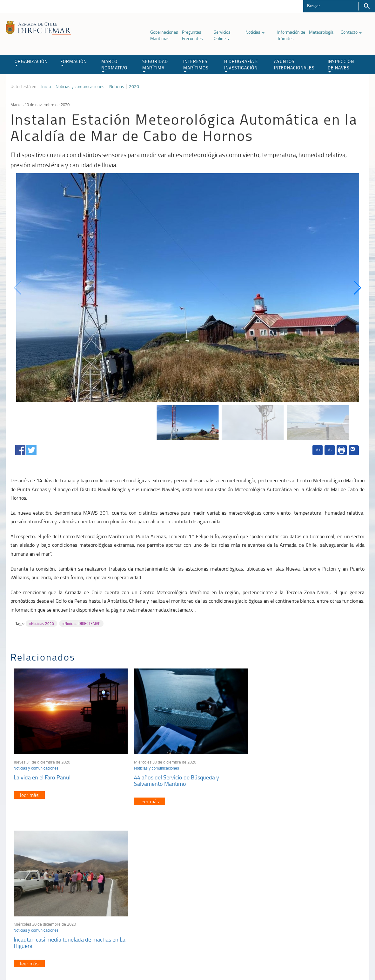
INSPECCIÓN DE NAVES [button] (341, 65)
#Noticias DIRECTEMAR (81, 624)
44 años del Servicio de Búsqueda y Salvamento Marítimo (174, 778)
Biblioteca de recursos (125, 960)
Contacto (351, 32)
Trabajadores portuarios (304, 897)
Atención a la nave (299, 889)
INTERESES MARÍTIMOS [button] (196, 65)
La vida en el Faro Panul (42, 775)
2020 (134, 86)
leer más (29, 793)
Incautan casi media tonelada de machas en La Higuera (302, 778)
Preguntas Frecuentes (192, 35)
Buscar (367, 6)
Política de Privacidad (82, 960)
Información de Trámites (291, 35)
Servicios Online (222, 35)
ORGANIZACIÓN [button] (31, 62)
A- (330, 450)
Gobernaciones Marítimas (164, 35)
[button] (357, 288)
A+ (318, 450)
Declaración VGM (298, 905)
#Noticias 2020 (41, 624)
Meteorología (321, 32)
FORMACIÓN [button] (74, 62)
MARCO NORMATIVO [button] (114, 65)
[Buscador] (331, 5)
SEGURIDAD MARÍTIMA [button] (155, 65)
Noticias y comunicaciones (80, 86)
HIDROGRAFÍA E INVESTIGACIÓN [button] (241, 65)
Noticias (255, 32)
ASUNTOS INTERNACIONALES (294, 64)
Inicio (46, 86)
